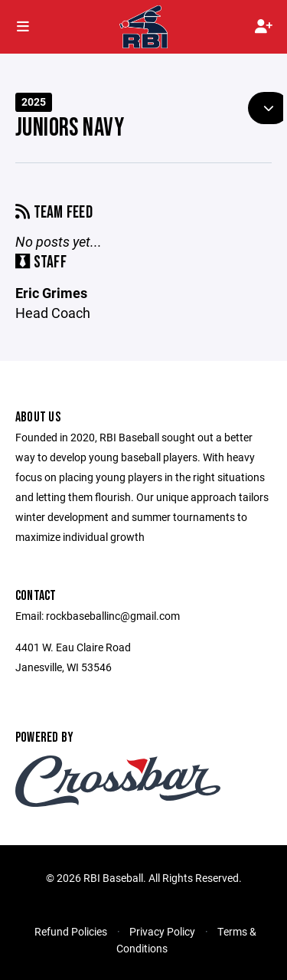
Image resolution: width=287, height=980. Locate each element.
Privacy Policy (162, 931)
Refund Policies (71, 931)
